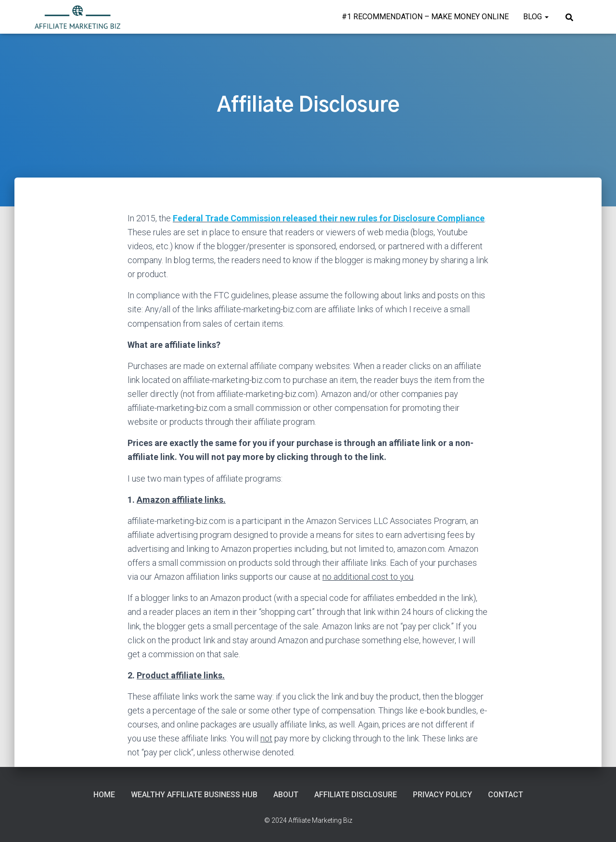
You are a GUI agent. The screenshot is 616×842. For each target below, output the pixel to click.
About (286, 795)
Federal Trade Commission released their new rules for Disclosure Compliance (329, 218)
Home (104, 795)
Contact (506, 795)
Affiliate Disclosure (356, 795)
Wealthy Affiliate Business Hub (194, 795)
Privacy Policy (443, 795)
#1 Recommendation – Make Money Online (425, 17)
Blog (536, 17)
